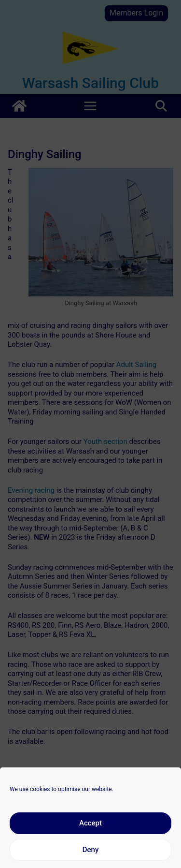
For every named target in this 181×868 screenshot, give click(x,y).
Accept (90, 831)
